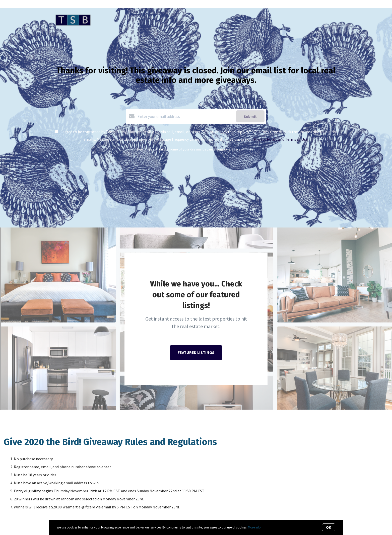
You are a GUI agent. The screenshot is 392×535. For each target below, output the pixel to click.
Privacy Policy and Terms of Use (281, 139)
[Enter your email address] (185, 116)
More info (254, 527)
